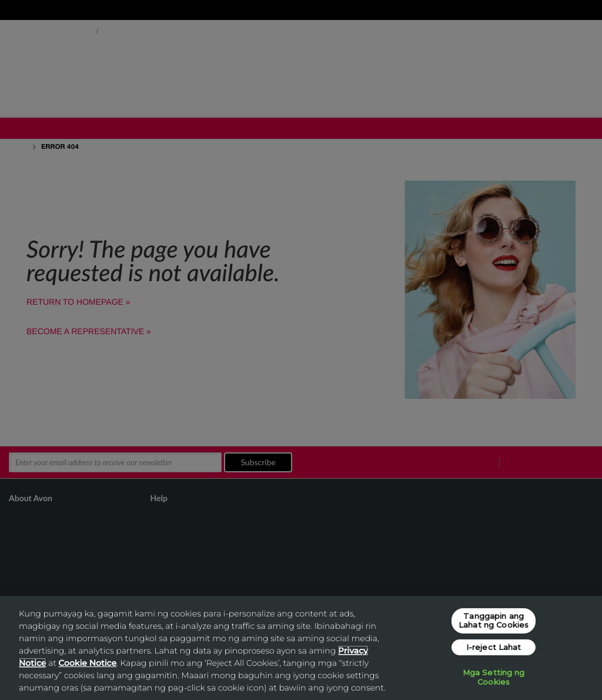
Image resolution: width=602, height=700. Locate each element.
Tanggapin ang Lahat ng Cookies (494, 620)
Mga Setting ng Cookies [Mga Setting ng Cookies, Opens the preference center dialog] (494, 677)
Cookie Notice (87, 663)
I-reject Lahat (494, 647)
